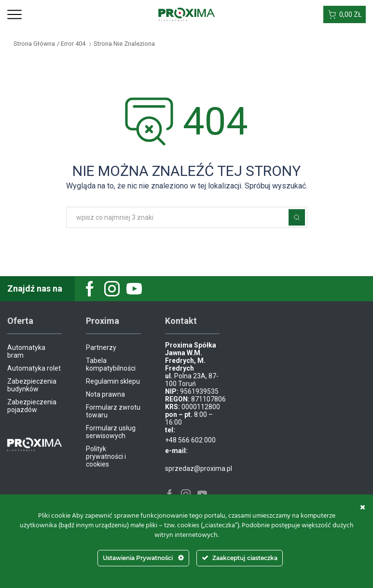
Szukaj (297, 217)
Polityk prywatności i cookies (106, 456)
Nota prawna (105, 394)
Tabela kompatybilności (111, 364)
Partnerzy (101, 347)
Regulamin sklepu (113, 381)
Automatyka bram (26, 351)
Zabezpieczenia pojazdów (32, 406)
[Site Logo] (186, 14)
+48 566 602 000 (190, 440)
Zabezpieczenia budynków (32, 385)
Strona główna (34, 44)
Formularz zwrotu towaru (113, 411)
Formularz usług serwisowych (111, 432)
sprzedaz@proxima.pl (199, 468)
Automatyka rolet (34, 368)
